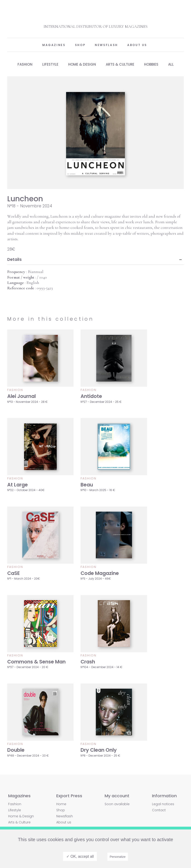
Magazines (54, 45)
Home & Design (81, 64)
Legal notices (163, 804)
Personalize (118, 857)
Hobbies (153, 64)
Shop (80, 45)
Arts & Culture (120, 64)
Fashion (22, 64)
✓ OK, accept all (80, 856)
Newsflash (106, 45)
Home (61, 804)
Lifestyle (48, 64)
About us (137, 45)
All (174, 64)
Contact (159, 810)
